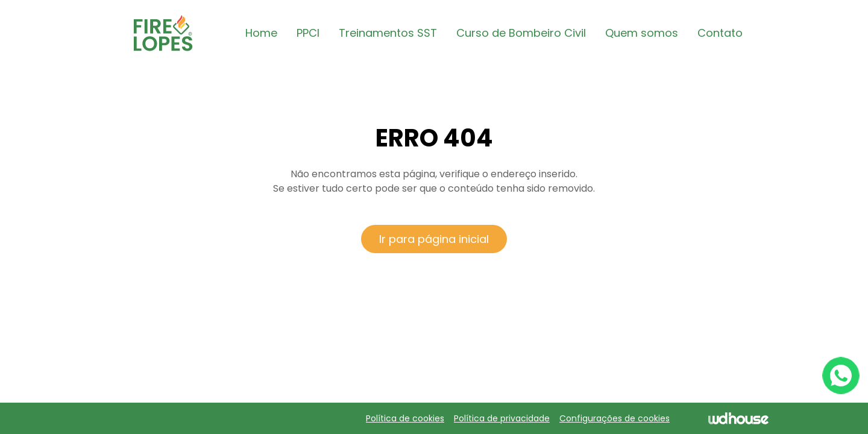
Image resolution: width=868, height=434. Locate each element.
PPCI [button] (308, 33)
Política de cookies (405, 418)
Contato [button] (720, 33)
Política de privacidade (502, 418)
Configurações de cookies (615, 418)
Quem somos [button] (642, 33)
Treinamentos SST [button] (388, 33)
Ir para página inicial (434, 239)
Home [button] (261, 33)
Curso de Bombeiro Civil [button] (521, 33)
